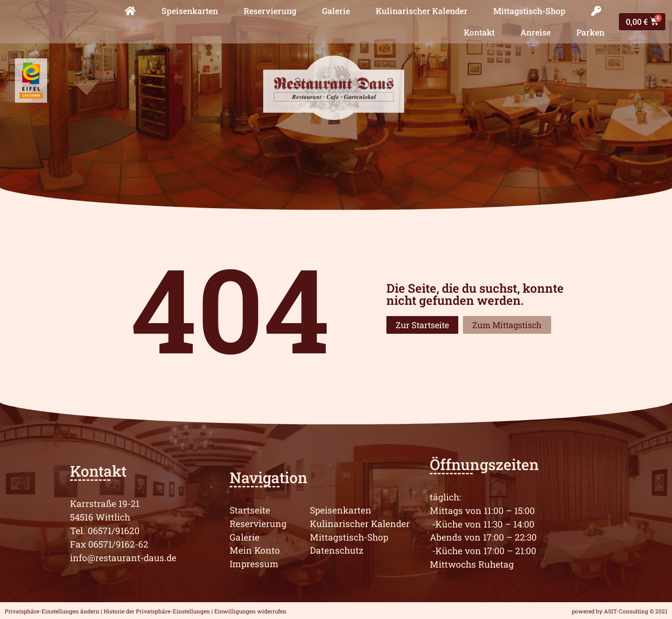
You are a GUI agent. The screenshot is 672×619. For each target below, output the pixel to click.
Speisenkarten (190, 11)
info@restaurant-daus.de (123, 558)
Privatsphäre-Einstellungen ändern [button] (52, 611)
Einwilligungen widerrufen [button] (250, 611)
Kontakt (479, 32)
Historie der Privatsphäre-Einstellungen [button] (157, 611)
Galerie (336, 11)
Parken (590, 32)
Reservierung (270, 11)
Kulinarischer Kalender (422, 11)
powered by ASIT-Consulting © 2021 (619, 611)
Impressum (254, 564)
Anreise (535, 32)
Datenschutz (337, 550)
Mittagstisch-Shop (529, 11)
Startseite (250, 510)
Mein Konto (255, 550)
